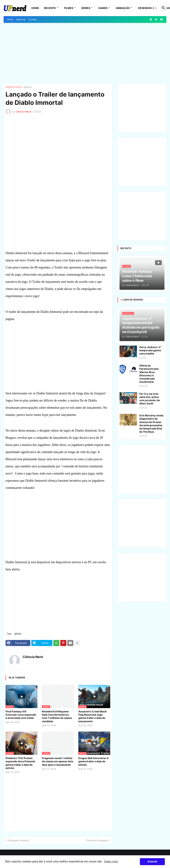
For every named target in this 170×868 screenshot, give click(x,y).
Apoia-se (21, 19)
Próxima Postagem (97, 840)
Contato (33, 19)
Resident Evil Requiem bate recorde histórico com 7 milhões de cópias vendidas (57, 716)
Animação (123, 8)
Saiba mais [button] (111, 861)
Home (35, 8)
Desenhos (145, 8)
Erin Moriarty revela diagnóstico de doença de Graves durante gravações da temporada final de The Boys (151, 424)
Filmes (69, 8)
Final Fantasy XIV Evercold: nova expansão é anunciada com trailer (21, 715)
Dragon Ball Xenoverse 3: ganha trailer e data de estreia (94, 761)
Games (103, 8)
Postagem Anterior (18, 840)
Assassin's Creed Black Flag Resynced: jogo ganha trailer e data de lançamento (92, 716)
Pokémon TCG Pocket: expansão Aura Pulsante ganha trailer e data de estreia (20, 763)
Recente (50, 8)
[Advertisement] (85, 53)
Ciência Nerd (33, 657)
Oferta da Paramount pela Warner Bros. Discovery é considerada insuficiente (149, 374)
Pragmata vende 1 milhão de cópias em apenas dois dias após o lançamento (58, 761)
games (27, 87)
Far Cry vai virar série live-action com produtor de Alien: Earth (150, 399)
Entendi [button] (152, 862)
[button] (155, 8)
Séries (86, 8)
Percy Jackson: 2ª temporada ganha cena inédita (150, 350)
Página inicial (13, 87)
